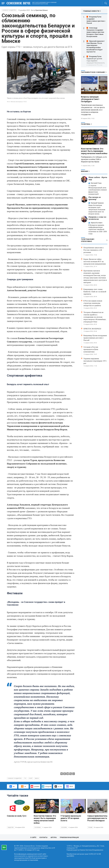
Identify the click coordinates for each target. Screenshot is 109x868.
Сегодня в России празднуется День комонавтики (91, 349)
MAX (70, 786)
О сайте (33, 837)
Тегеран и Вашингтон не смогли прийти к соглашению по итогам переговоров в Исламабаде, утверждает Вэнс (95, 317)
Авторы (54, 837)
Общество (11, 827)
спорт (31, 778)
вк (12, 786)
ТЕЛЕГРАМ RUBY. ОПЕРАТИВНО (88, 240)
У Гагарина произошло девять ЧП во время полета (71, 818)
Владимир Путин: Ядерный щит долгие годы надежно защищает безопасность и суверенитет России (96, 61)
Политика (86, 124)
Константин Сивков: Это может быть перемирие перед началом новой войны (94, 151)
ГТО (25, 778)
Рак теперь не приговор (95, 198)
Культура (64, 827)
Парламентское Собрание (93, 72)
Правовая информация (69, 837)
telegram (47, 786)
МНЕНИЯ (84, 171)
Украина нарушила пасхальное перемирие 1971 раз (95, 361)
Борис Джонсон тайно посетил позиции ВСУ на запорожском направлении (95, 261)
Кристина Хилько (42, 10)
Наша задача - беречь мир (98, 178)
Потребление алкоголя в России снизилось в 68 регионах (93, 250)
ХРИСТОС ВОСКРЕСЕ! (92, 329)
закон (37, 778)
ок (24, 786)
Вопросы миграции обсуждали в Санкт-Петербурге (90, 99)
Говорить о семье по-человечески (98, 218)
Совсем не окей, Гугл (17, 816)
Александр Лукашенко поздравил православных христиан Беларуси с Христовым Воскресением (95, 32)
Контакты (43, 837)
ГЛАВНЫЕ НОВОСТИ (91, 11)
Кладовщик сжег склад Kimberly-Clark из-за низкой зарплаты (95, 292)
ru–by (58, 786)
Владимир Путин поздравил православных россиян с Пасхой (95, 338)
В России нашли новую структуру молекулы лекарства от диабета (93, 303)
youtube (35, 786)
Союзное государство (9, 10)
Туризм (90, 827)
